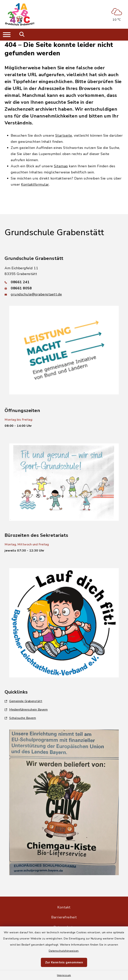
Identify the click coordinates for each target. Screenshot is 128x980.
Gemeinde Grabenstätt (23, 701)
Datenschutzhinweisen (64, 951)
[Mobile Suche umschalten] (22, 35)
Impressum (64, 975)
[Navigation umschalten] (7, 35)
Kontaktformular (35, 184)
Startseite (64, 135)
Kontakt (64, 907)
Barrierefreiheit (64, 917)
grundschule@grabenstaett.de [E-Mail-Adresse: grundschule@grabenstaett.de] (36, 294)
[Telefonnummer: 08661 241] (64, 282)
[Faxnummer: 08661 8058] (64, 288)
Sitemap (61, 166)
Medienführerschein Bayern (26, 710)
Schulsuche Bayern (20, 718)
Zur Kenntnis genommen (64, 962)
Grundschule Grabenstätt (54, 233)
